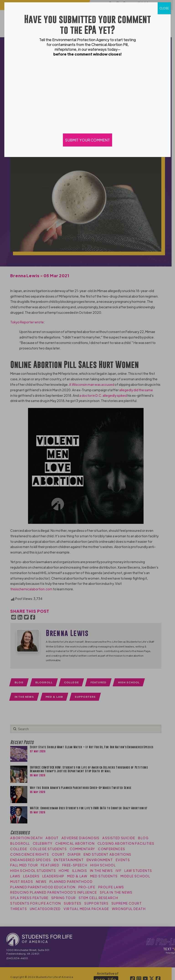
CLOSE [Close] (164, 8)
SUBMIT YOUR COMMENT (87, 140)
